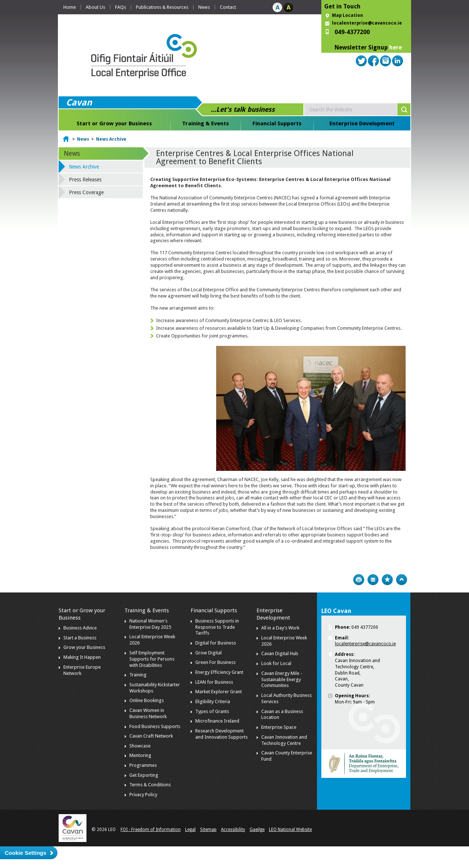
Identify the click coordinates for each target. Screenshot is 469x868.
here (396, 47)
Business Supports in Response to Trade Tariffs (217, 627)
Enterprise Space (279, 727)
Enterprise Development (362, 123)
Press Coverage (86, 192)
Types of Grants (212, 711)
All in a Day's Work (280, 628)
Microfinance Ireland (217, 721)
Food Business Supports (155, 726)
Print (359, 580)
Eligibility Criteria (213, 701)
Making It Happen (82, 657)
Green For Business (215, 662)
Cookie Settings (25, 853)
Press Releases (85, 180)
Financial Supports (277, 123)
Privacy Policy (143, 795)
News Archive (111, 139)
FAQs (121, 7)
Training (138, 675)
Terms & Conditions (150, 785)
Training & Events (206, 123)
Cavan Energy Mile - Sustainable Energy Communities (282, 679)
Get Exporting (144, 775)
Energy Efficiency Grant (219, 672)
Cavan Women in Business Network (148, 713)
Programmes (143, 765)
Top (402, 580)
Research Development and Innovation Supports (221, 734)
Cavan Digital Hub (280, 653)
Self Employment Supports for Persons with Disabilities (152, 659)
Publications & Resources (162, 7)
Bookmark (387, 580)
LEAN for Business (214, 682)
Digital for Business (216, 643)
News (204, 7)
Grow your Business (84, 647)
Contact (228, 7)
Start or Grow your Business (114, 123)
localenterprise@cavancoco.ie (367, 23)
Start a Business (80, 638)
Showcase (140, 746)
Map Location (348, 15)
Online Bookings (147, 700)
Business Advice (80, 628)
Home (70, 7)
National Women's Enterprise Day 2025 (150, 624)
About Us (95, 7)
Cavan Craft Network (151, 736)
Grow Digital (208, 653)
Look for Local (276, 663)
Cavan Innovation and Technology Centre (284, 740)
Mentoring (140, 755)
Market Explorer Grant (219, 692)
